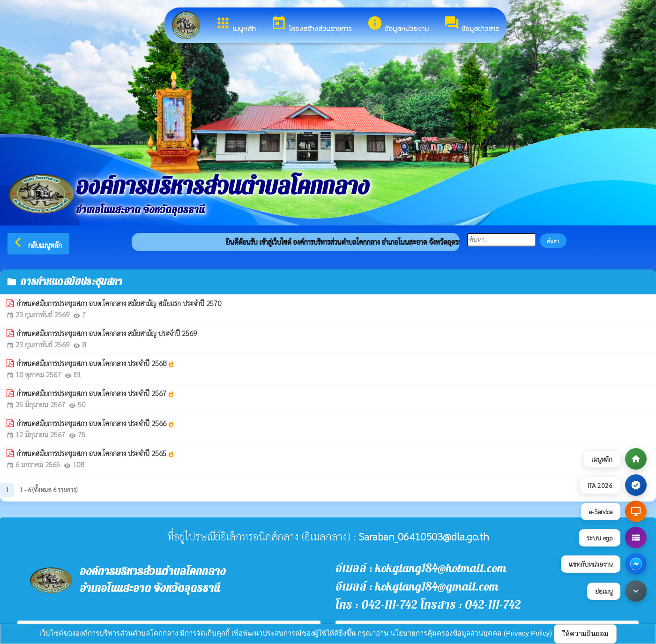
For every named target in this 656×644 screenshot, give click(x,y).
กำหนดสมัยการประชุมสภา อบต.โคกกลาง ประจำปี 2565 (96, 453)
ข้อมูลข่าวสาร (471, 24)
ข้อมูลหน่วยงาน (398, 24)
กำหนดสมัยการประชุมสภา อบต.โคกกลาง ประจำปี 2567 (96, 393)
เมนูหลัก (235, 24)
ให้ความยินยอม (585, 633)
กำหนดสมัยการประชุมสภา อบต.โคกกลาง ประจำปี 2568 (96, 363)
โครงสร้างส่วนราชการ (311, 24)
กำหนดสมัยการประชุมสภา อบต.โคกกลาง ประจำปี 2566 (96, 423)
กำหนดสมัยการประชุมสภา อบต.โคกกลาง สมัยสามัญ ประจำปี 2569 (107, 333)
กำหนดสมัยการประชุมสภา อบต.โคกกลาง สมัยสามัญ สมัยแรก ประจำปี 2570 (119, 303)
